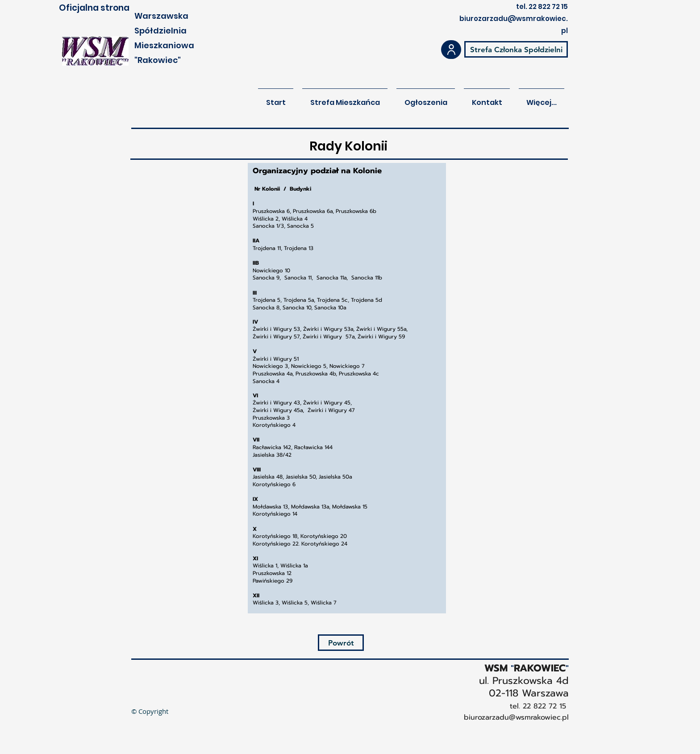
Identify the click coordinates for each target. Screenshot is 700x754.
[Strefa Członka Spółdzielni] (516, 49)
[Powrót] (341, 643)
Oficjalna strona (94, 8)
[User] (451, 50)
